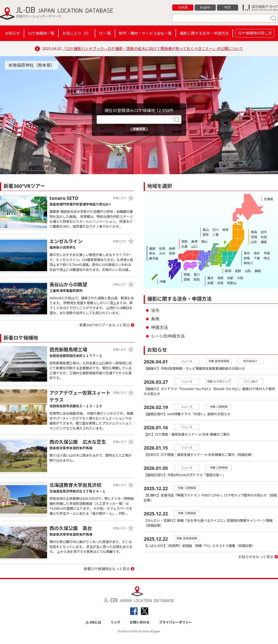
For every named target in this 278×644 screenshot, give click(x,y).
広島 (184, 246)
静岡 (258, 271)
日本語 (183, 7)
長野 (238, 271)
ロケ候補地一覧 (41, 33)
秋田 (264, 237)
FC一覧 (105, 33)
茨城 (267, 253)
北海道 (268, 199)
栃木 (257, 253)
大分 (162, 253)
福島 (264, 242)
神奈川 (248, 263)
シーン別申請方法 (168, 336)
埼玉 (267, 258)
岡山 (204, 241)
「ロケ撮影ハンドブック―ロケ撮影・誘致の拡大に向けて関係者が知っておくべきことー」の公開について (153, 49)
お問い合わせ (140, 622)
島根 (194, 241)
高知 (197, 279)
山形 (254, 242)
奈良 (220, 283)
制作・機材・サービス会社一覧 (145, 33)
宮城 (254, 237)
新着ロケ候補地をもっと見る (107, 569)
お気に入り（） (77, 33)
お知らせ (12, 33)
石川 (216, 230)
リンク (115, 622)
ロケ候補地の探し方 (255, 33)
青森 (254, 232)
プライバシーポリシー (176, 622)
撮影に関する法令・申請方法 (204, 33)
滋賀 (220, 278)
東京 (247, 253)
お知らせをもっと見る (256, 557)
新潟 (228, 271)
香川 (197, 274)
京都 (230, 278)
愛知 (206, 235)
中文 (228, 7)
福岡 (152, 248)
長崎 (172, 248)
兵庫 (210, 283)
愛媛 (187, 279)
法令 (155, 310)
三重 (216, 235)
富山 (206, 230)
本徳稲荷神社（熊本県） (32, 65)
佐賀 (162, 248)
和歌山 (232, 283)
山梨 (248, 271)
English (205, 7)
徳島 (187, 274)
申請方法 (159, 327)
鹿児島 (154, 258)
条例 (155, 319)
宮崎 (172, 253)
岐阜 (225, 230)
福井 (210, 278)
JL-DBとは (94, 622)
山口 (194, 246)
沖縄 (163, 282)
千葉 (257, 258)
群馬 (247, 258)
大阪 (240, 278)
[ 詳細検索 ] (139, 129)
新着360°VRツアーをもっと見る (105, 325)
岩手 (264, 232)
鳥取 (184, 241)
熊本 (152, 253)
